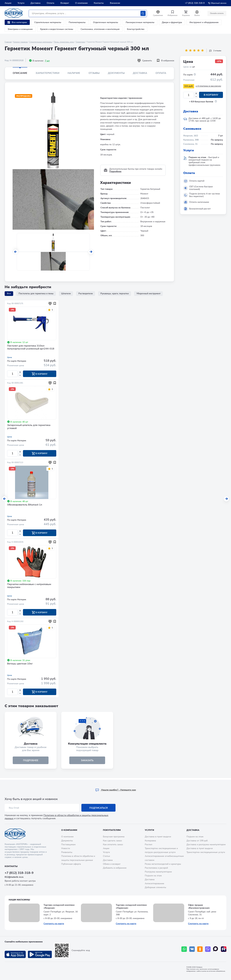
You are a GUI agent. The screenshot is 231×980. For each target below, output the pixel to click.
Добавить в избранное (115, 868)
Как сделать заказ (112, 841)
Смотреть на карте (54, 924)
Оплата (50, 3)
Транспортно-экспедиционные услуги (206, 852)
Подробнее (115, 171)
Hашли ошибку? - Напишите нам (116, 790)
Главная (8, 42)
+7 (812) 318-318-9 (195, 3)
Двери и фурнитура (172, 22)
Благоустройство (136, 29)
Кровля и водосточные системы (57, 29)
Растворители (86, 294)
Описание (20, 73)
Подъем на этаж (153, 876)
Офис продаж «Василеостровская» (199, 907)
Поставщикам (68, 844)
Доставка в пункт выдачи (158, 837)
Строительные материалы (48, 22)
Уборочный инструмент (148, 294)
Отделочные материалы (106, 22)
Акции (8, 3)
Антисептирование (154, 884)
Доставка (36, 3)
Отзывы (94, 73)
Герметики (80, 42)
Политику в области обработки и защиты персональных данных (57, 817)
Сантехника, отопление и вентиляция (100, 29)
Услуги (21, 3)
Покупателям (112, 830)
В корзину (211, 95)
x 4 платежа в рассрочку (208, 86)
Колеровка (150, 841)
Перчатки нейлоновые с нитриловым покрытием (29, 587)
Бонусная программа (114, 837)
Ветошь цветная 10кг (20, 665)
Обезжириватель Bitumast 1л (25, 505)
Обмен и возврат (112, 864)
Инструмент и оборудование (204, 22)
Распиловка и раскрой (156, 868)
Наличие (74, 73)
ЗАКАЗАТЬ (87, 762)
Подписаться (99, 808)
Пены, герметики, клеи (64, 42)
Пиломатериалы (77, 22)
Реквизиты (67, 852)
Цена (10, 357)
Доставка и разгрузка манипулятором (206, 844)
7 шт (47, 61)
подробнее (31, 762)
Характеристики (48, 73)
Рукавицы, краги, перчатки (115, 294)
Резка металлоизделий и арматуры (163, 864)
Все (9, 294)
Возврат (65, 3)
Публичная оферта (71, 864)
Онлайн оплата (217, 13)
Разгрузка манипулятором (158, 872)
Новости (66, 848)
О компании (81, 3)
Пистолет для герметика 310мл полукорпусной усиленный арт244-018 (31, 347)
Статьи (106, 856)
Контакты (99, 3)
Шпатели (66, 294)
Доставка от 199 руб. (197, 841)
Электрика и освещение (20, 29)
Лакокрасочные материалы (140, 22)
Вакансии (115, 3)
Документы (116, 73)
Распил (149, 844)
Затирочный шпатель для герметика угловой (29, 427)
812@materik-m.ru (14, 877)
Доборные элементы (155, 887)
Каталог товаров (20, 42)
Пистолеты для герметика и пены (36, 294)
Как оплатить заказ (113, 844)
